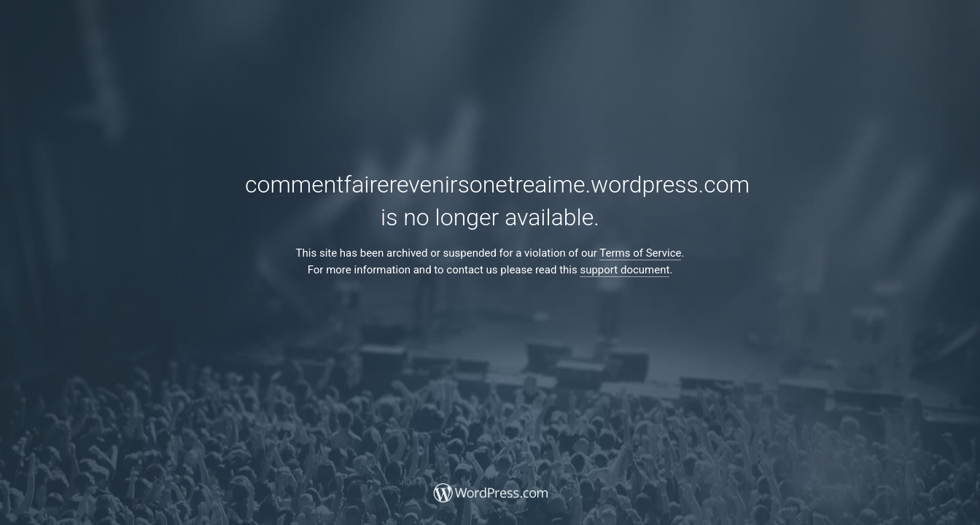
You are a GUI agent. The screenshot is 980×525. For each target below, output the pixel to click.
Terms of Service (640, 253)
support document (625, 270)
